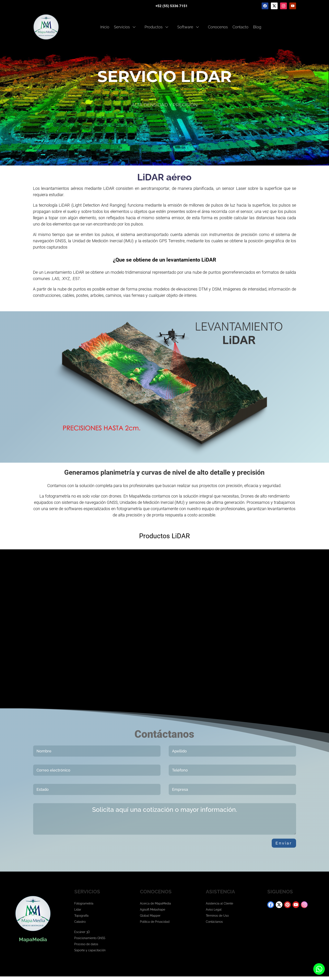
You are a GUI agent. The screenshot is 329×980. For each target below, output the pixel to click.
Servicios (125, 27)
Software (188, 27)
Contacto (240, 27)
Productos (157, 27)
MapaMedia (33, 943)
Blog (257, 27)
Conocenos (218, 27)
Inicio (105, 27)
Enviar (280, 845)
